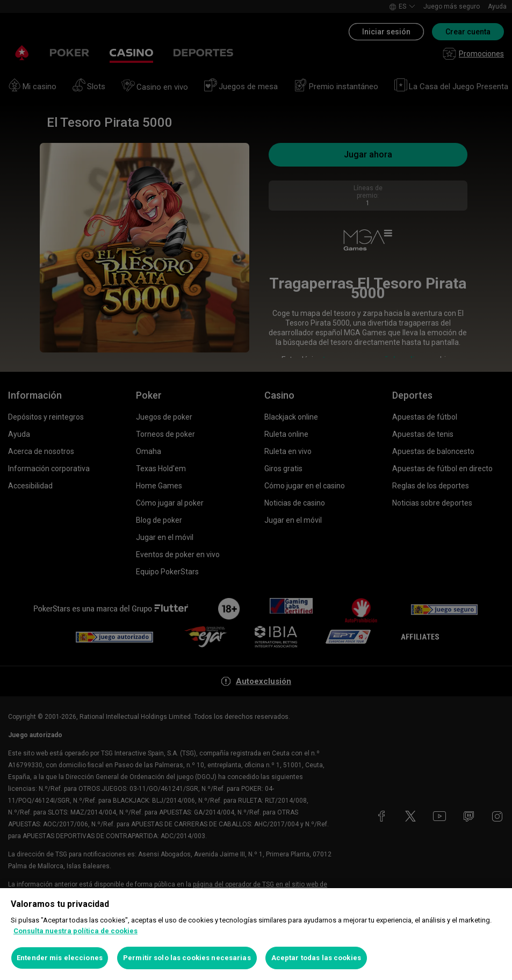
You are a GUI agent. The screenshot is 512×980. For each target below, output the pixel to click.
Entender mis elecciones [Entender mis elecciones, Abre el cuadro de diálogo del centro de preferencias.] (60, 958)
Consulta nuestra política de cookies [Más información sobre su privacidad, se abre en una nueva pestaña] (75, 931)
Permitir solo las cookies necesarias (187, 958)
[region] (256, 934)
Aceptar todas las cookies (316, 958)
